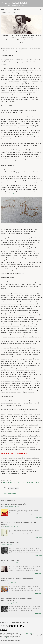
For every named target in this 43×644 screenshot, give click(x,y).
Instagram (31, 482)
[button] (41, 10)
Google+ (24, 482)
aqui (33, 135)
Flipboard (38, 482)
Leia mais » (38, 517)
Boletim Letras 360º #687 (10, 542)
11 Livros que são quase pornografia (14, 504)
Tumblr (18, 482)
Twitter (13, 482)
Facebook (6, 482)
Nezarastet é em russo (21, 194)
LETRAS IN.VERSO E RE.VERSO (16, 3)
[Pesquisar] (41, 3)
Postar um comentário (9, 494)
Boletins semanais (14, 488)
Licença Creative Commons (26, 634)
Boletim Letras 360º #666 (10, 561)
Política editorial (11, 638)
